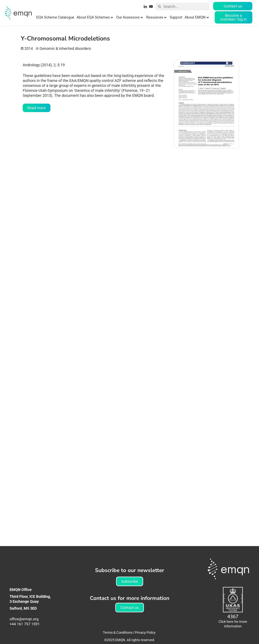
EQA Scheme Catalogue (55, 17)
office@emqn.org (25, 619)
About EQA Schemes (95, 17)
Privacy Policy (145, 632)
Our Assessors (130, 17)
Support (176, 17)
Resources (156, 17)
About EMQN (197, 17)
